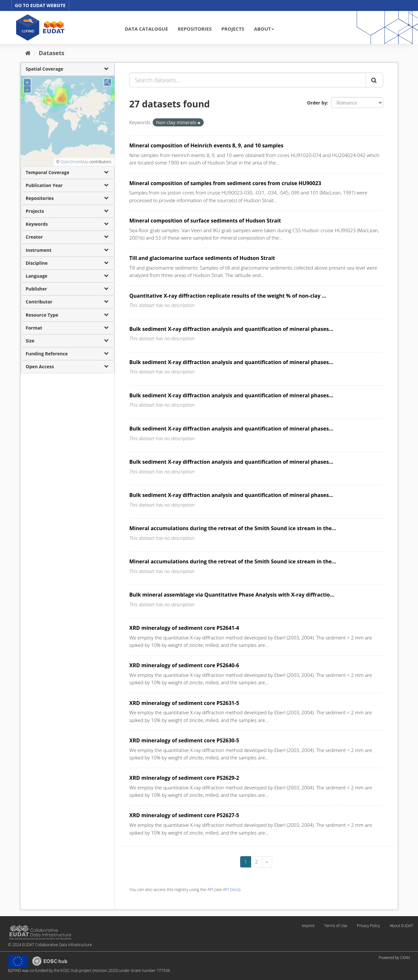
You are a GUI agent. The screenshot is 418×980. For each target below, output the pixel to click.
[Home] (28, 53)
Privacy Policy (368, 926)
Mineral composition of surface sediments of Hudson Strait (205, 221)
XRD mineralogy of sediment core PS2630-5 (184, 740)
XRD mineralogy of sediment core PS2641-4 (184, 628)
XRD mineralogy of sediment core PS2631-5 (184, 703)
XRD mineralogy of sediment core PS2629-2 (184, 778)
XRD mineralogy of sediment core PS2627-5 (184, 815)
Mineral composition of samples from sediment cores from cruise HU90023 (225, 183)
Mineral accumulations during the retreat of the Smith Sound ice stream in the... (233, 528)
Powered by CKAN (394, 958)
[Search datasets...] (248, 80)
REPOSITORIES (195, 29)
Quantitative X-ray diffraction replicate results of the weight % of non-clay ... (228, 296)
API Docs (231, 889)
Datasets (51, 53)
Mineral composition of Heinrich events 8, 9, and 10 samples (206, 145)
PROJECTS (233, 29)
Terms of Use (336, 926)
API (210, 889)
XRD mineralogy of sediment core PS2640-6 (184, 665)
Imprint (308, 926)
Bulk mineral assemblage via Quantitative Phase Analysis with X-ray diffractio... (232, 595)
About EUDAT (401, 926)
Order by (317, 103)
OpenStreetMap (74, 162)
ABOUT (264, 29)
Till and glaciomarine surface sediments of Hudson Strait (202, 258)
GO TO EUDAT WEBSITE (40, 5)
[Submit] (374, 80)
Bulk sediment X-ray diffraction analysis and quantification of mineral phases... (231, 329)
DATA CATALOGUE (146, 29)
